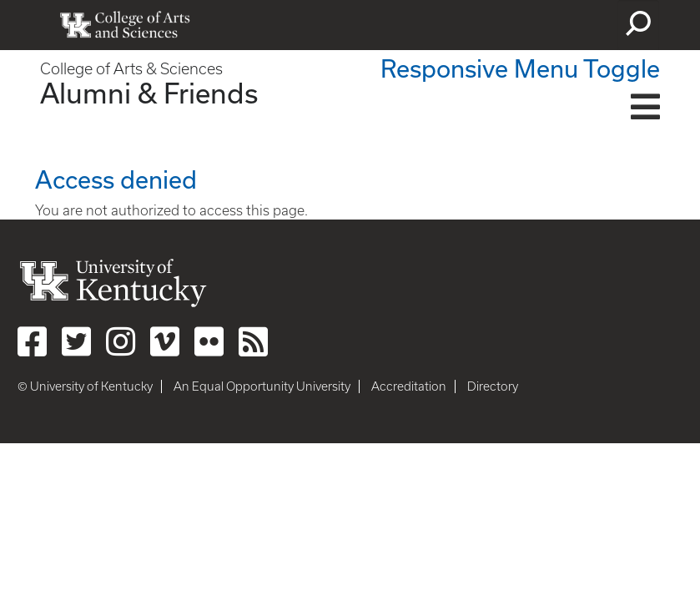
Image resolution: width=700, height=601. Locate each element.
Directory (493, 386)
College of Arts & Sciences (131, 69)
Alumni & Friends (149, 93)
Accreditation (409, 386)
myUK (572, 25)
